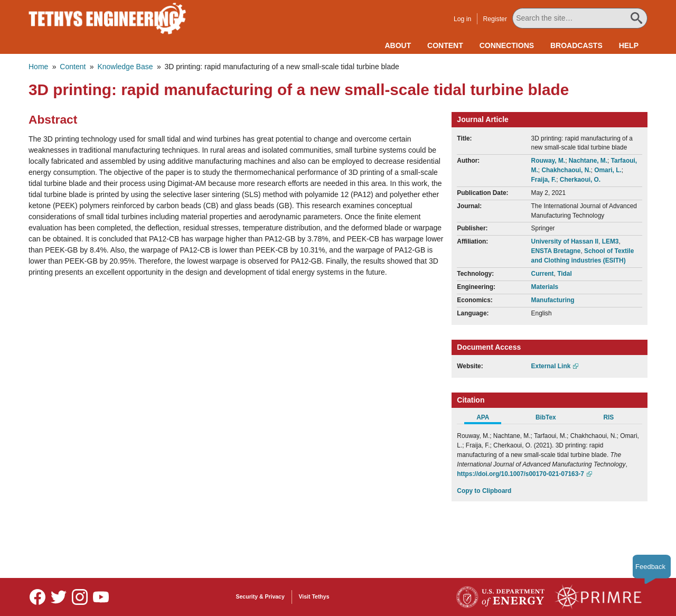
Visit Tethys (314, 596)
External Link (551, 366)
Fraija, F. (544, 180)
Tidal (565, 274)
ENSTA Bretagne (556, 251)
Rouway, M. (548, 161)
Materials (545, 287)
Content (445, 45)
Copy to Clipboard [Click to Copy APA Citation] (484, 491)
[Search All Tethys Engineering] (580, 18)
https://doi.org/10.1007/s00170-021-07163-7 (520, 474)
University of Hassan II (565, 241)
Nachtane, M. (588, 161)
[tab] (488, 419)
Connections (507, 45)
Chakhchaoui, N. (566, 170)
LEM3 (611, 241)
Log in (462, 19)
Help (629, 45)
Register (495, 19)
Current (543, 274)
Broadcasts (576, 45)
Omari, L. (608, 170)
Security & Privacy (260, 596)
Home (38, 67)
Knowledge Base (125, 67)
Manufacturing (553, 300)
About (398, 45)
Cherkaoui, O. (580, 180)
